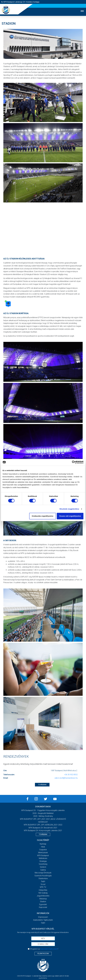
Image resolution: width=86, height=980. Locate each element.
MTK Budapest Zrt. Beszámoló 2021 (43, 828)
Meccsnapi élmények (43, 873)
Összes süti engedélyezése (70, 516)
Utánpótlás (43, 890)
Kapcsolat (43, 907)
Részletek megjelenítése (69, 509)
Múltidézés (43, 858)
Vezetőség (43, 864)
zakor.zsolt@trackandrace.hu (66, 778)
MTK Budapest (43, 855)
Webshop (43, 899)
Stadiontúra (43, 878)
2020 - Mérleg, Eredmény (43, 816)
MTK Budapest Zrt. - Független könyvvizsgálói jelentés (43, 810)
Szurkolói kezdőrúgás (43, 876)
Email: (6, 778)
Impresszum (43, 917)
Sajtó (43, 881)
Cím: (5, 771)
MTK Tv (43, 887)
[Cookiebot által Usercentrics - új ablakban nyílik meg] (74, 462)
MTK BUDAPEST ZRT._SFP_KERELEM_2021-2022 (43, 825)
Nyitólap (43, 844)
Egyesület (43, 904)
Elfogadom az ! (44, 949)
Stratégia (43, 861)
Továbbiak (43, 834)
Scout (43, 884)
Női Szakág (43, 893)
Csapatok (43, 850)
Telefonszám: (9, 775)
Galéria (43, 870)
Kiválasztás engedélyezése (43, 516)
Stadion (43, 902)
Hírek (43, 847)
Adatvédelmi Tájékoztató (43, 920)
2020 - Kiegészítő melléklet (43, 813)
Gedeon (43, 867)
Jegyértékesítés (43, 896)
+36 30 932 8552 (71, 775)
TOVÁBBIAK (42, 785)
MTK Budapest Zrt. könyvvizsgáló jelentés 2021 (43, 831)
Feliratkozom (43, 954)
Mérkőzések (43, 853)
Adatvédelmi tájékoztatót (49, 949)
